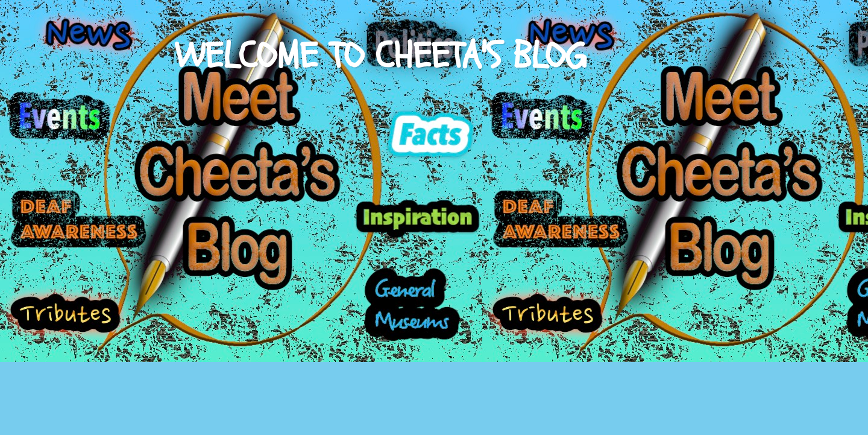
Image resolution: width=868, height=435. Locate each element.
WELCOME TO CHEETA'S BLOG (381, 56)
